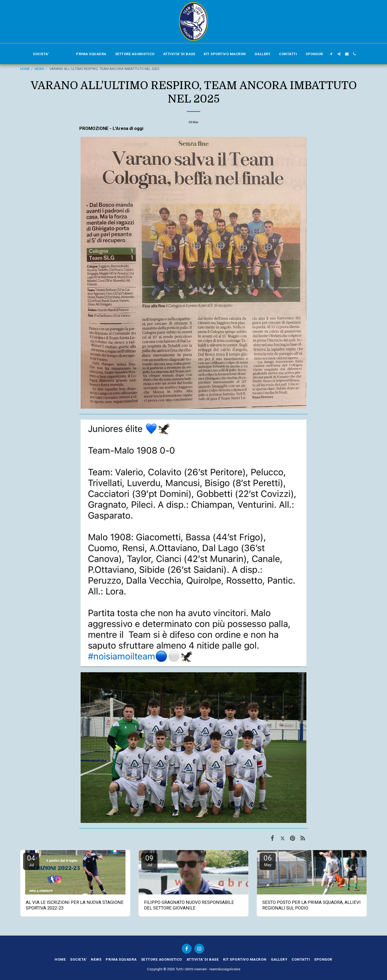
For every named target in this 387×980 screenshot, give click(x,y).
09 (149, 861)
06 (268, 861)
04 (31, 861)
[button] (331, 54)
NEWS (40, 69)
